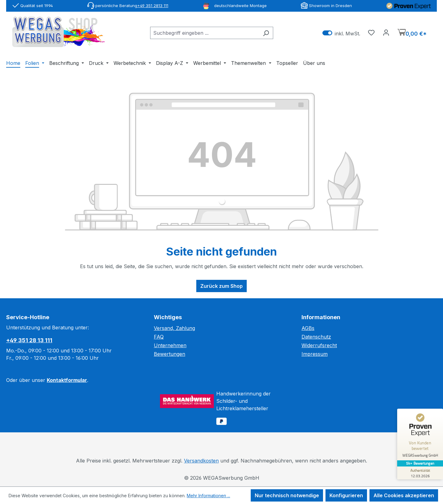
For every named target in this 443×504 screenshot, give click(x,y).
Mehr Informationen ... (208, 496)
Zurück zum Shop (221, 286)
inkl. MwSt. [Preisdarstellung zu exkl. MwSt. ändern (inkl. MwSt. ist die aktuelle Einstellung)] (341, 33)
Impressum (315, 354)
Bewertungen (170, 354)
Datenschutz (316, 337)
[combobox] (205, 33)
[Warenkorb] (412, 33)
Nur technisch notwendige (287, 495)
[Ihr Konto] (386, 32)
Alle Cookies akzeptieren (404, 495)
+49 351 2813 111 (153, 6)
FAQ (159, 337)
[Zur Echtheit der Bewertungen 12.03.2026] (420, 473)
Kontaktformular (67, 380)
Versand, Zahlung (174, 328)
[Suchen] (266, 33)
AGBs (308, 328)
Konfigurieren (346, 495)
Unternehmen (170, 345)
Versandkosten (201, 461)
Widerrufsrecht (319, 345)
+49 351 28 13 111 (29, 340)
